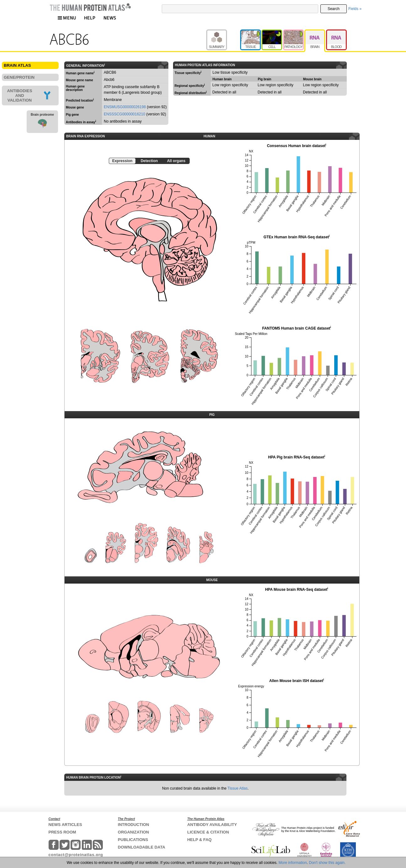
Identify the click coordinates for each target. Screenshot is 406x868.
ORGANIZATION (133, 832)
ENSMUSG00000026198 (125, 107)
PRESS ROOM (62, 832)
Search (334, 9)
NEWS (110, 18)
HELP (90, 18)
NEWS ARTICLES (65, 825)
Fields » (355, 9)
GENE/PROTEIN (19, 77)
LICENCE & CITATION (208, 832)
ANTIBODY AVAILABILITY (212, 825)
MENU (67, 18)
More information (293, 863)
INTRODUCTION (134, 825)
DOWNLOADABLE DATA (142, 847)
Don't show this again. (327, 863)
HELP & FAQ (199, 840)
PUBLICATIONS (133, 840)
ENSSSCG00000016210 (124, 114)
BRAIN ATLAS (17, 65)
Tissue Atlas (238, 788)
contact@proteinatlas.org (76, 855)
